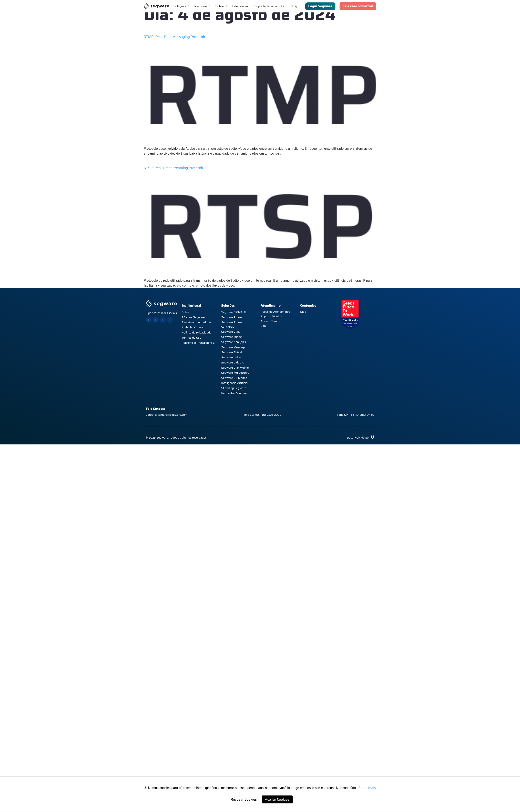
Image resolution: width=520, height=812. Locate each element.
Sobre (186, 312)
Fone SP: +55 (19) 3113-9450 (356, 415)
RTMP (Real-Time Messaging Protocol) (174, 37)
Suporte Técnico (271, 316)
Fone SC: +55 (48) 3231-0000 (262, 415)
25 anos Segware (193, 317)
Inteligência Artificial (235, 383)
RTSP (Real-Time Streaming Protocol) (173, 168)
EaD (263, 326)
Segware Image (232, 337)
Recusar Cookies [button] (244, 799)
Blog (303, 312)
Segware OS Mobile (234, 378)
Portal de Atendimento (276, 312)
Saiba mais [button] (367, 788)
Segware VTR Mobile (235, 368)
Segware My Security (235, 373)
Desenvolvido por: (359, 438)
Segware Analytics (233, 342)
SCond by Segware (234, 388)
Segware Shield (232, 352)
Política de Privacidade (197, 332)
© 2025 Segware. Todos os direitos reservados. (177, 438)
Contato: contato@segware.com (167, 415)
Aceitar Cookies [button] (277, 799)
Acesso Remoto (271, 321)
